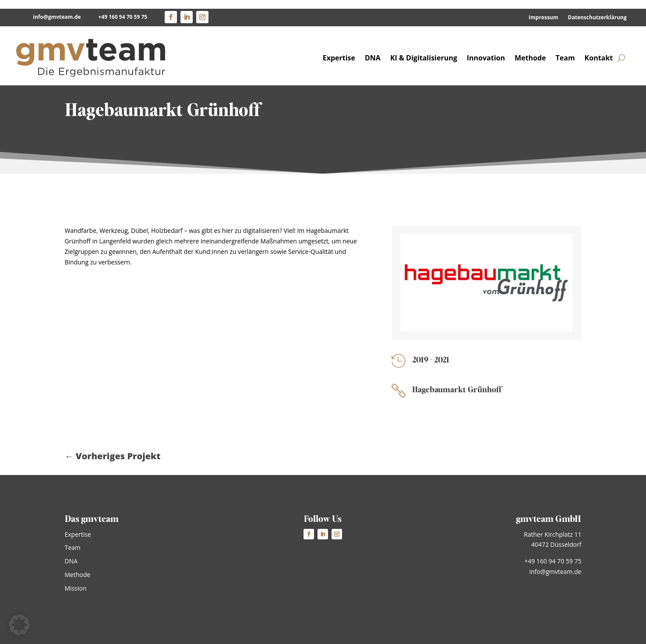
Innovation (486, 49)
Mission (76, 588)
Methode (530, 49)
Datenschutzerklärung (597, 9)
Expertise (339, 49)
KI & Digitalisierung (424, 49)
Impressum (544, 9)
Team (565, 49)
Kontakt (599, 49)
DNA (373, 49)
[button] (19, 625)
